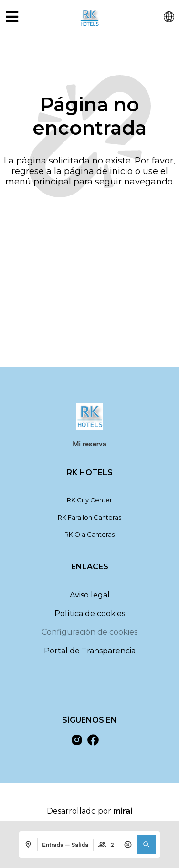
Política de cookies (90, 613)
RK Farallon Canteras (89, 517)
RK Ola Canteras (89, 534)
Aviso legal (90, 595)
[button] (147, 845)
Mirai (123, 811)
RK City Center (89, 500)
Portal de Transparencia (90, 651)
